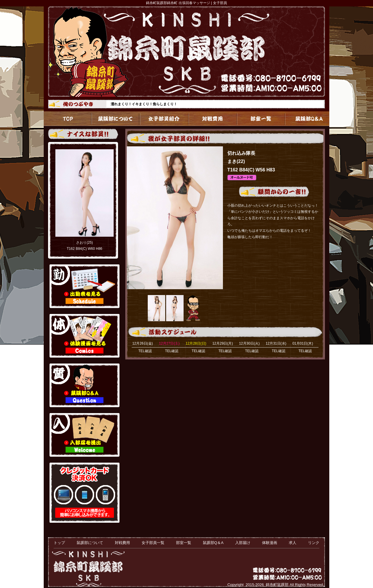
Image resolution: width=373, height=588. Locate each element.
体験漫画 (270, 543)
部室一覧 (258, 119)
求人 (293, 543)
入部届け (243, 543)
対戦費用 (210, 119)
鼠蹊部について (115, 119)
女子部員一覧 (163, 119)
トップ (68, 119)
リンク (314, 543)
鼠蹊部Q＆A (305, 119)
